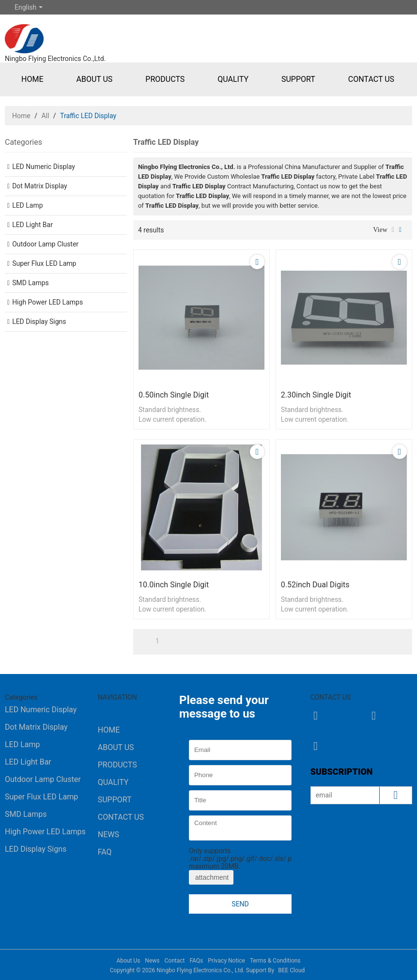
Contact (174, 961)
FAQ (105, 852)
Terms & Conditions (275, 961)
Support (298, 79)
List (393, 230)
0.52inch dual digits (315, 585)
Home (32, 79)
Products (165, 79)
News (108, 835)
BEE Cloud (291, 970)
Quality (233, 79)
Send (240, 904)
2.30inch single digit (316, 395)
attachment (211, 877)
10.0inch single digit (174, 585)
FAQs (196, 961)
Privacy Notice (226, 961)
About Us (94, 79)
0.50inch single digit (174, 395)
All (45, 116)
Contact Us (371, 79)
